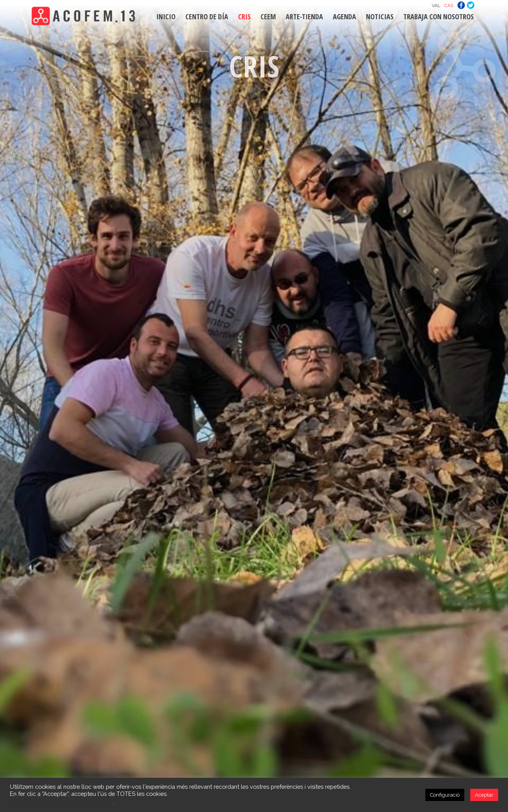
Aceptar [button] (484, 795)
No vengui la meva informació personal (62, 803)
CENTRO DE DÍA (207, 17)
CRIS (244, 17)
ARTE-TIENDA (304, 17)
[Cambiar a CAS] (449, 5)
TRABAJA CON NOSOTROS (439, 17)
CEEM (268, 17)
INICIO (166, 17)
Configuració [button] (445, 795)
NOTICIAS (380, 17)
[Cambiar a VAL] (436, 5)
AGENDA (345, 17)
